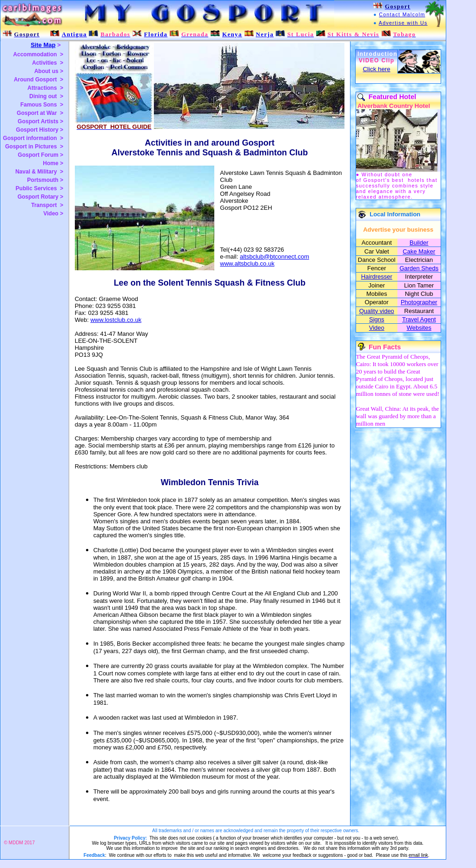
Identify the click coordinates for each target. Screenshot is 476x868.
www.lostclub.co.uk (116, 320)
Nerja (264, 34)
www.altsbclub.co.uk (247, 264)
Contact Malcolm (402, 14)
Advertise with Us (403, 23)
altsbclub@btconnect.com (274, 257)
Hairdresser (377, 277)
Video (377, 328)
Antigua (74, 34)
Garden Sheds (419, 268)
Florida (156, 34)
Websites (419, 328)
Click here (376, 69)
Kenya (232, 34)
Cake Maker (419, 251)
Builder (419, 243)
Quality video (377, 311)
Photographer (419, 302)
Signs (377, 319)
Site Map (43, 45)
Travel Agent (419, 319)
